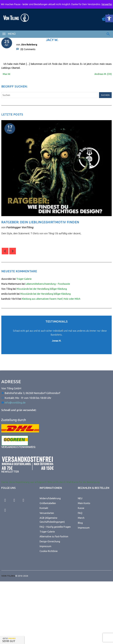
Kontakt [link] (44, 508)
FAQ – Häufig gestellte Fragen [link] (55, 527)
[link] (109, 18)
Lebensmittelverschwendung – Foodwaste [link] (48, 284)
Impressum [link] (45, 546)
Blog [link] (80, 523)
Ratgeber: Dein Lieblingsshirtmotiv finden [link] (40, 222)
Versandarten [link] (47, 513)
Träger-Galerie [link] (24, 279)
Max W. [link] (7, 74)
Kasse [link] (81, 508)
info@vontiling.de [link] (15, 403)
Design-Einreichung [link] (50, 541)
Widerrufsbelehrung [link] (50, 498)
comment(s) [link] (12, 241)
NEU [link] (80, 498)
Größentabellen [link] (48, 503)
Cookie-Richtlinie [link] (49, 551)
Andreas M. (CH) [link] (103, 74)
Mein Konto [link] (84, 503)
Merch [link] (81, 518)
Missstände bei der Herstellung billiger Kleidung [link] (42, 289)
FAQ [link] (80, 513)
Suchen (105, 95)
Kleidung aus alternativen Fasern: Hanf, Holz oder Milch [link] (51, 299)
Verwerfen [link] (107, 4)
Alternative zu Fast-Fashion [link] (54, 536)
